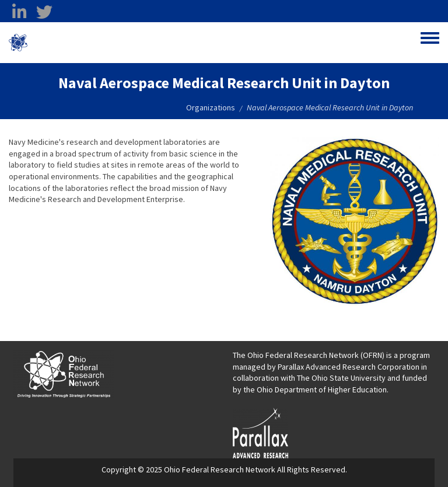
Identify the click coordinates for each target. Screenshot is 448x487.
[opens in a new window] (260, 432)
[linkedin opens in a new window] (19, 12)
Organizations (211, 107)
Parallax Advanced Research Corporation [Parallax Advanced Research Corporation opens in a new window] (349, 367)
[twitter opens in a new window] (44, 12)
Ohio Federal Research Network (96, 43)
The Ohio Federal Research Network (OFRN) (309, 355)
